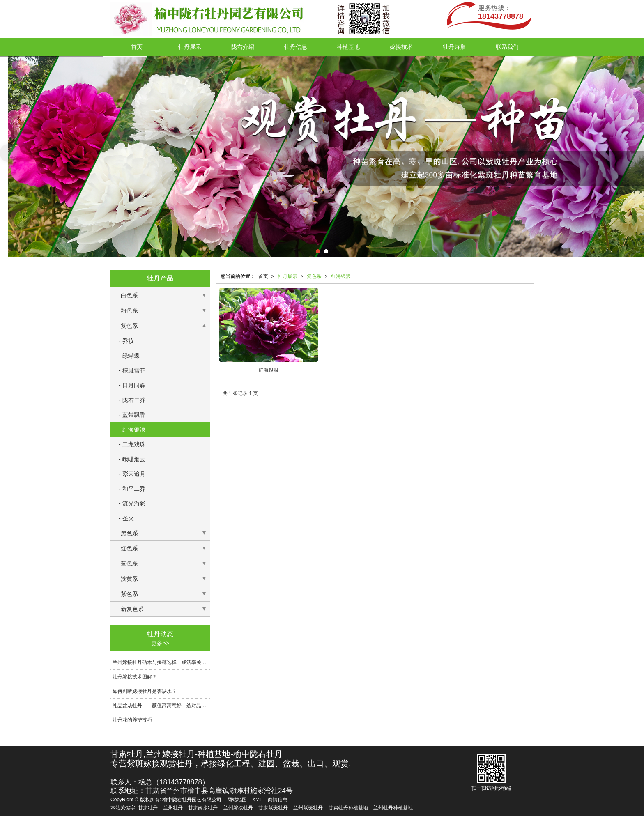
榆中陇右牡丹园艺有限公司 (192, 800)
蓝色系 (129, 563)
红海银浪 (341, 276)
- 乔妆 (126, 341)
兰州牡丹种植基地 (393, 808)
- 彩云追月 (132, 474)
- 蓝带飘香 (132, 415)
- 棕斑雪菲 (132, 370)
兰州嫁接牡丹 (238, 808)
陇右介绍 (243, 47)
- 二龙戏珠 (132, 444)
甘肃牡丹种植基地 (348, 808)
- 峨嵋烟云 (132, 459)
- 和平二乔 (132, 489)
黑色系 (129, 533)
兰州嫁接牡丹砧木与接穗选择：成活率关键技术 (161, 662)
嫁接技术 (401, 47)
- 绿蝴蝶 (129, 356)
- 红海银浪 (132, 430)
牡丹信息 (296, 47)
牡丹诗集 (454, 47)
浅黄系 (129, 579)
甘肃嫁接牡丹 (203, 808)
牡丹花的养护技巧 (132, 720)
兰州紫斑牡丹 (308, 808)
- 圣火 (126, 518)
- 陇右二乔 (132, 400)
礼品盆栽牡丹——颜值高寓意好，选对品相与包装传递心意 (161, 706)
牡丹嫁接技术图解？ (135, 677)
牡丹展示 (190, 47)
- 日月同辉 (132, 385)
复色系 (314, 276)
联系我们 (507, 47)
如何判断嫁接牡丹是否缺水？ (145, 691)
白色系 (129, 295)
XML (257, 800)
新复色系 (132, 609)
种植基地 (348, 47)
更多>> (160, 643)
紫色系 (129, 594)
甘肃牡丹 (148, 808)
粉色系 (129, 310)
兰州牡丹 (173, 808)
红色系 (129, 548)
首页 (137, 47)
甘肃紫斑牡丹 (273, 808)
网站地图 (237, 800)
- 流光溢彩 (132, 503)
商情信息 (278, 800)
